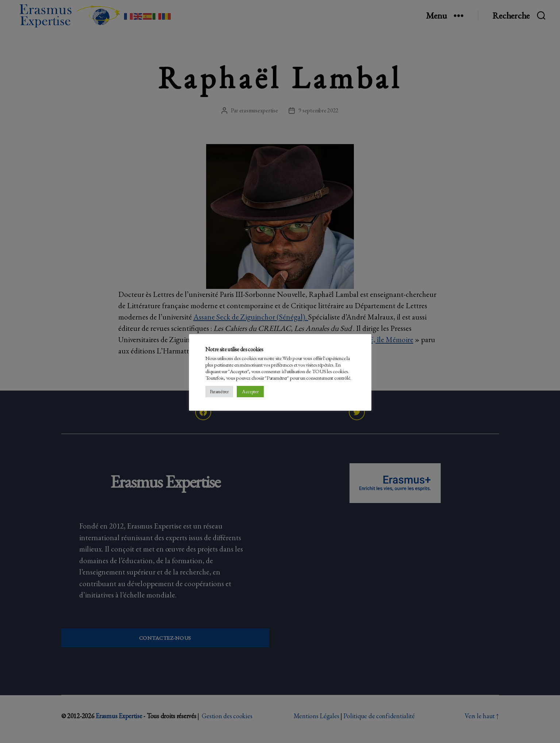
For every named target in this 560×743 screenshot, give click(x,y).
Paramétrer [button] (219, 392)
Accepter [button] (250, 391)
